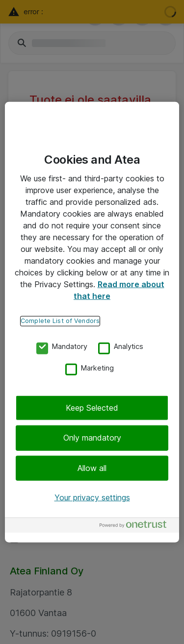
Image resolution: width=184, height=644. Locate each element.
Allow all (92, 468)
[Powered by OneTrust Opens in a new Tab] (137, 526)
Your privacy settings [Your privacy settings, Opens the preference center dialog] (92, 497)
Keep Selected (92, 408)
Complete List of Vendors (60, 321)
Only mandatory (92, 438)
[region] (92, 322)
